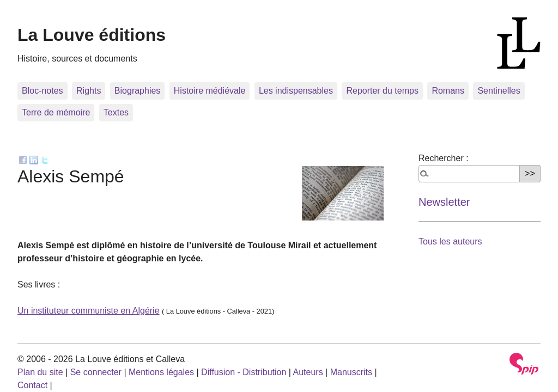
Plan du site (40, 372)
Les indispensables (296, 91)
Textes (116, 112)
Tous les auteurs (450, 241)
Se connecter (96, 372)
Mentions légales (161, 372)
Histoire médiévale (210, 91)
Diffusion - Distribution (244, 372)
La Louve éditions (92, 35)
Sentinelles (499, 91)
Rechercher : (444, 158)
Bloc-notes (43, 91)
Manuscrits (351, 372)
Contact (32, 385)
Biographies (138, 91)
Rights (89, 91)
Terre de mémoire (56, 112)
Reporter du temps (382, 91)
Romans (448, 91)
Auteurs (308, 372)
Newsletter (444, 202)
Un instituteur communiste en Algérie (89, 311)
